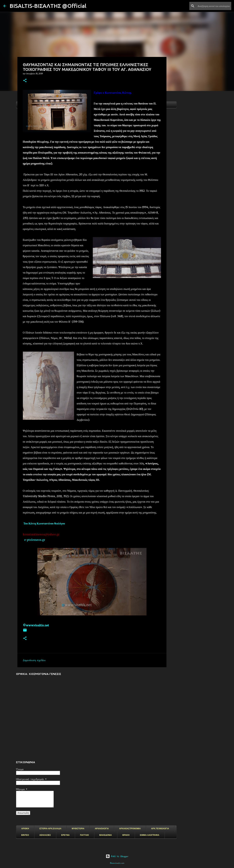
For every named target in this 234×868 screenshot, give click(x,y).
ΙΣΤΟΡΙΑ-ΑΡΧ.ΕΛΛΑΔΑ (50, 829)
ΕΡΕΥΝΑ (65, 835)
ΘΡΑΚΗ (126, 835)
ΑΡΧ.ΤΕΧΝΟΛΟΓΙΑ (160, 829)
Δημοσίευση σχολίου (34, 660)
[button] (25, 81)
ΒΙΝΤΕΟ (25, 835)
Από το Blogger (117, 856)
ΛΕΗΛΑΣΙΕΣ (45, 835)
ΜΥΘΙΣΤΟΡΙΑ (78, 829)
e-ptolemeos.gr (35, 540)
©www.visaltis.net (36, 625)
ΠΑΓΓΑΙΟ (84, 835)
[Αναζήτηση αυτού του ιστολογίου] (213, 6)
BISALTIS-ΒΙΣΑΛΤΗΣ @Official (48, 6)
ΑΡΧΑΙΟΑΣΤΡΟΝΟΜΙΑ (130, 829)
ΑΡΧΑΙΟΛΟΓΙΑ (102, 829)
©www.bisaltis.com (117, 863)
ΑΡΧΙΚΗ (25, 829)
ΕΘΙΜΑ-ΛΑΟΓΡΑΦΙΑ (150, 835)
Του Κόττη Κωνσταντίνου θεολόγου (45, 523)
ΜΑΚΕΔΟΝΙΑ (106, 835)
